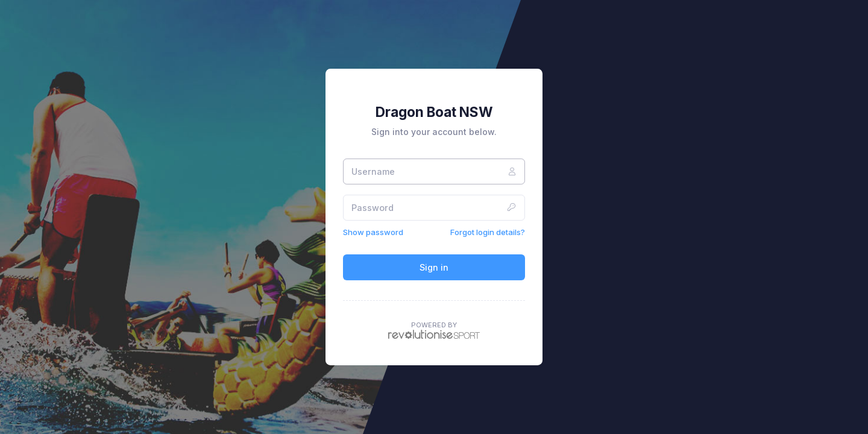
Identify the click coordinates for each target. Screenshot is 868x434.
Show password (373, 232)
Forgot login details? (488, 232)
